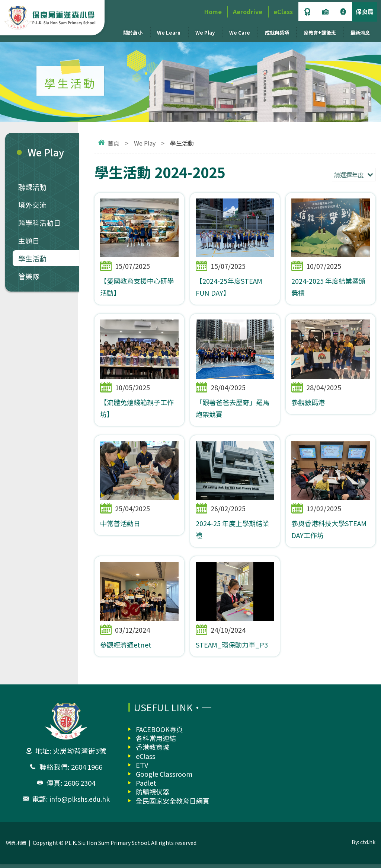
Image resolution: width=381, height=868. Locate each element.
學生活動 (32, 258)
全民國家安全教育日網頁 (173, 805)
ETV (142, 769)
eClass (283, 12)
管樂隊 (29, 276)
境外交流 (32, 205)
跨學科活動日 (39, 222)
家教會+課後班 (320, 33)
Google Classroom (164, 778)
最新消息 (360, 33)
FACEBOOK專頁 (159, 733)
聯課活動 (32, 187)
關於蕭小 (133, 33)
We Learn (169, 33)
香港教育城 (153, 751)
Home (213, 12)
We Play (205, 33)
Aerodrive (248, 12)
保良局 (365, 12)
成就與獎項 (277, 33)
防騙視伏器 (153, 796)
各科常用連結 (156, 742)
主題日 (29, 240)
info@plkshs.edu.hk (80, 803)
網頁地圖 (16, 847)
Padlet (146, 787)
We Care (240, 33)
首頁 (113, 143)
